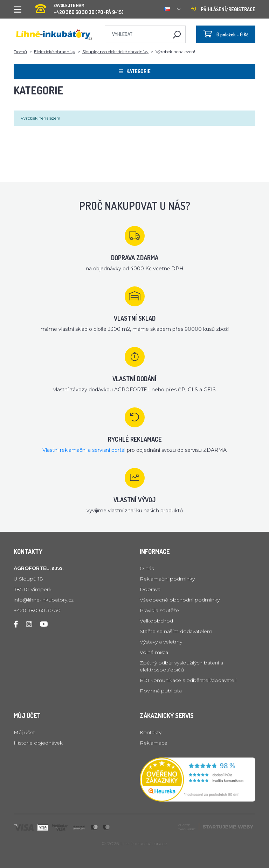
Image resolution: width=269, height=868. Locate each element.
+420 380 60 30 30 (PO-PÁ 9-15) (80, 7)
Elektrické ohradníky (55, 52)
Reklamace (154, 743)
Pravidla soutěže (159, 610)
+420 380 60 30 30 (37, 610)
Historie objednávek (38, 743)
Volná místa (154, 652)
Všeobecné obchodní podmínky (180, 600)
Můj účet (24, 732)
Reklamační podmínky (167, 579)
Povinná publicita (161, 691)
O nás (147, 568)
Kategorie (135, 71)
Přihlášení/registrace (223, 9)
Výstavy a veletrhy (161, 642)
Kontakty (151, 732)
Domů (20, 52)
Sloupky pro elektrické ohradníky (115, 52)
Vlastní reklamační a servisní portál (84, 450)
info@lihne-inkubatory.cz (44, 600)
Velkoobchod (156, 621)
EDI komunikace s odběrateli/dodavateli (188, 680)
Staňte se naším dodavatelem (176, 631)
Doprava (150, 589)
